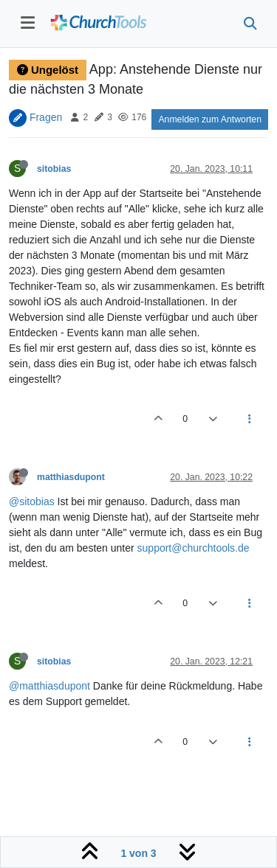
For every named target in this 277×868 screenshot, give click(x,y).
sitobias (54, 169)
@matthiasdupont (49, 686)
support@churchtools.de (194, 548)
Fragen (46, 117)
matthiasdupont (71, 477)
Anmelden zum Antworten (210, 119)
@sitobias (32, 501)
